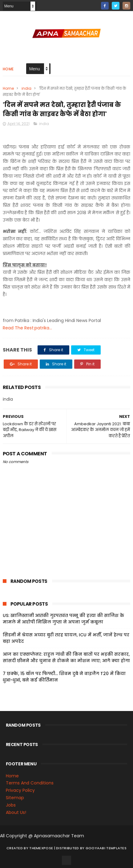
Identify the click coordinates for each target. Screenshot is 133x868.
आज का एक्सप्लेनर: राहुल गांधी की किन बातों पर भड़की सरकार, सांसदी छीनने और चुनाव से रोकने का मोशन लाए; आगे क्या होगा (66, 657)
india (26, 88)
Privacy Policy (20, 790)
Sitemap (15, 798)
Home (8, 69)
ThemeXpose (41, 848)
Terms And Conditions (30, 783)
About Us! (16, 812)
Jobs (11, 805)
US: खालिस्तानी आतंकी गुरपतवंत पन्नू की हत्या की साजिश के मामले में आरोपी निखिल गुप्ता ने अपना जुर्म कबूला (63, 619)
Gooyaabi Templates (106, 848)
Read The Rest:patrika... (27, 328)
